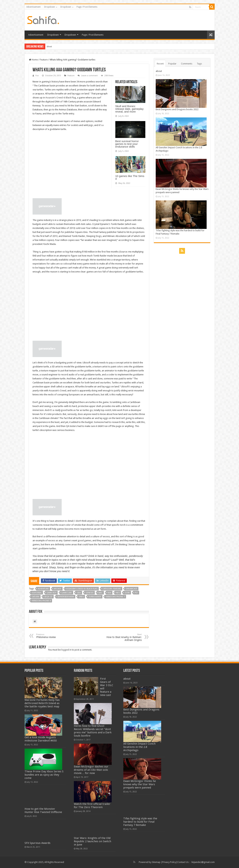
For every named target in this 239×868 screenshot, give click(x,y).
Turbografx (95, 597)
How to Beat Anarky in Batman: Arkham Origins (123, 637)
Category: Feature (112, 589)
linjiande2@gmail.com (203, 862)
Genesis (90, 593)
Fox (37, 76)
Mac (100, 593)
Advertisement (33, 7)
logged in (66, 650)
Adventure (43, 589)
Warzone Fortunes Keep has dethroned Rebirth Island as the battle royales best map (42, 703)
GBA (79, 593)
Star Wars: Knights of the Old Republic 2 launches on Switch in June (92, 841)
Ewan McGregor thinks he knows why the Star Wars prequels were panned (140, 784)
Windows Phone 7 (115, 597)
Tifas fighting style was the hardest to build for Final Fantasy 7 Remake (140, 822)
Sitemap (156, 862)
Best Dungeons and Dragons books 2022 (177, 109)
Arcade (57, 589)
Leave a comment (89, 76)
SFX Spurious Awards (37, 843)
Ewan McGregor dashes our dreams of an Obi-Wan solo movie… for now (91, 770)
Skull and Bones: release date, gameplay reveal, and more (130, 109)
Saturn (36, 597)
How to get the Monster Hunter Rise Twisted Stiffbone (43, 810)
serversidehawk (66, 597)
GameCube (67, 593)
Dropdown (50, 7)
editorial (37, 593)
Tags (199, 64)
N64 (109, 593)
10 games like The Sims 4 (130, 177)
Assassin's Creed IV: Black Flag (82, 589)
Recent (160, 64)
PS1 (136, 593)
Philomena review (55, 636)
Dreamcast (132, 589)
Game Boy (51, 593)
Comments (187, 64)
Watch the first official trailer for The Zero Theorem (92, 806)
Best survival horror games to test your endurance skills (127, 144)
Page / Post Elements (87, 7)
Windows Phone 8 (41, 601)
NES (118, 593)
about (49, 46)
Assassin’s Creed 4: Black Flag (61, 98)
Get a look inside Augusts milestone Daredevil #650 (41, 739)
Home (33, 60)
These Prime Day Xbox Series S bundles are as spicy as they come (44, 775)
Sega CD (48, 597)
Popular (172, 64)
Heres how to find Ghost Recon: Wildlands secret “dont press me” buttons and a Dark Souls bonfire (93, 731)
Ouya (127, 593)
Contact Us (183, 862)
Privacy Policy (169, 862)
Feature (44, 60)
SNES (81, 597)
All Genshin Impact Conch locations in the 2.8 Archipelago (139, 747)
